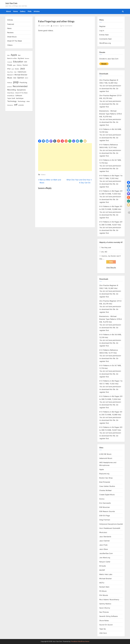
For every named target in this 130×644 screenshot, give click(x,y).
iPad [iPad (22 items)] (9, 69)
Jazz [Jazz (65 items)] (22, 68)
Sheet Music (12, 37)
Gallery (23, 11)
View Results (111, 267)
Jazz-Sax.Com (11, 3)
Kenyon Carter (105, 562)
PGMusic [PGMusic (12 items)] (10, 83)
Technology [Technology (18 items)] (22, 101)
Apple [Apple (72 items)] (14, 55)
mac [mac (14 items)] (15, 72)
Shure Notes (104, 621)
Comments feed (105, 39)
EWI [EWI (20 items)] (26, 62)
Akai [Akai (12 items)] (8, 55)
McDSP (102, 570)
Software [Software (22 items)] (19, 96)
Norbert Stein (104, 587)
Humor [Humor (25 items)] (25, 65)
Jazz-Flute (103, 545)
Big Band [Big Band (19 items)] (21, 58)
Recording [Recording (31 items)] (12, 90)
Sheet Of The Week (15, 41)
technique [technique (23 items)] (20, 98)
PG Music (103, 591)
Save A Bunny (105, 608)
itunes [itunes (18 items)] (17, 69)
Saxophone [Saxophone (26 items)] (21, 90)
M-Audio (103, 566)
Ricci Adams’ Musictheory (109, 600)
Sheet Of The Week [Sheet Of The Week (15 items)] (21, 93)
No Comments (67, 26)
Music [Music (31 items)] (10, 78)
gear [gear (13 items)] (14, 65)
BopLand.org (104, 474)
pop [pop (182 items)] (16, 82)
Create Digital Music (107, 495)
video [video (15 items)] (28, 101)
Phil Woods (104, 595)
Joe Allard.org (105, 558)
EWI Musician (105, 507)
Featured (11, 24)
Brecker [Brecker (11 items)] (27, 58)
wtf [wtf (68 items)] (16, 105)
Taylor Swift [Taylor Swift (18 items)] (11, 98)
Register (102, 26)
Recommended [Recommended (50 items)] (20, 86)
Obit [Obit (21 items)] (15, 78)
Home (15, 11)
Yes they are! (106, 247)
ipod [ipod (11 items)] (13, 69)
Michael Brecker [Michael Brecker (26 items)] (21, 75)
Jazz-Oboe (104, 549)
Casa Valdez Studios (107, 486)
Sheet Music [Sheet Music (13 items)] (11, 93)
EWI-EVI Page (105, 516)
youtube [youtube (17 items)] (21, 105)
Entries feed (104, 35)
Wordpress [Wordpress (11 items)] (10, 105)
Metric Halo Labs (106, 574)
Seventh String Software (108, 616)
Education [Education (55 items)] (18, 62)
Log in (102, 31)
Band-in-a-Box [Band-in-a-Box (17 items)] (12, 58)
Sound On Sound (106, 625)
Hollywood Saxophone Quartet (111, 524)
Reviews (10, 33)
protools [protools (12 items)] (10, 87)
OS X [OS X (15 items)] (27, 78)
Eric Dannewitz (105, 503)
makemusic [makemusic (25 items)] (22, 72)
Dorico (102, 499)
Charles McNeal (105, 490)
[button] (40, 141)
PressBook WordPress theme (80, 641)
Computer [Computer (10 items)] (10, 62)
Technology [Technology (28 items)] (12, 101)
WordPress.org (105, 43)
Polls (30, 11)
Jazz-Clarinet (104, 541)
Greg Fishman (105, 520)
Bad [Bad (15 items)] (19, 55)
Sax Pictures (104, 612)
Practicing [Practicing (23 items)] (23, 83)
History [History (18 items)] (19, 65)
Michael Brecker (106, 579)
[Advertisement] (65, 157)
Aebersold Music (106, 458)
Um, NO (104, 252)
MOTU (102, 583)
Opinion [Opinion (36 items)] (21, 78)
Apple (102, 469)
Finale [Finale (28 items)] (10, 65)
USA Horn (103, 633)
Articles (37, 11)
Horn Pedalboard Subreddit (110, 528)
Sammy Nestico (105, 604)
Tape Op (103, 629)
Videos (43, 175)
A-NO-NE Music (105, 454)
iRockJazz (103, 532)
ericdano (56, 26)
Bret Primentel (105, 482)
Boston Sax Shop (106, 478)
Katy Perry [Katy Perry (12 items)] (10, 72)
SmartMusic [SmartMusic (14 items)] (11, 96)
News (9, 28)
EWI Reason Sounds (107, 511)
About (8, 11)
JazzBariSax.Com (106, 553)
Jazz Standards (105, 537)
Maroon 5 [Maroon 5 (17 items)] (10, 75)
